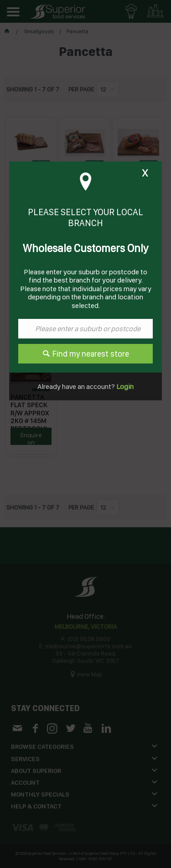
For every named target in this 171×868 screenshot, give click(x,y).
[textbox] (85, 329)
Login (124, 386)
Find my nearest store (91, 354)
